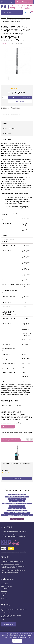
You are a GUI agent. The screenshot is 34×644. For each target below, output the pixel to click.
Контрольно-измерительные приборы (13, 561)
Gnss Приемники (17, 506)
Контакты (4, 591)
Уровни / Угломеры (17, 508)
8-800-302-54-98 (6, 617)
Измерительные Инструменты (17, 497)
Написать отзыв (8, 427)
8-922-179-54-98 (6, 615)
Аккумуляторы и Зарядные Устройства (17, 504)
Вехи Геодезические (17, 494)
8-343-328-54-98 (25, 5)
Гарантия (4, 593)
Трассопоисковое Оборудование (17, 513)
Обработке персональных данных (20, 637)
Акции (3, 596)
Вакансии (4, 598)
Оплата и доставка (7, 586)
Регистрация (27, 2)
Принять (17, 641)
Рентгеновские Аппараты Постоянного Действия (17, 515)
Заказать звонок (9, 624)
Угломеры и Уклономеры (17, 510)
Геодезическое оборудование (10, 564)
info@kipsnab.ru (19, 8)
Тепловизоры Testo (17, 499)
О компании (5, 584)
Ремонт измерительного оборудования (13, 570)
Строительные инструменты (10, 572)
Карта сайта (23, 552)
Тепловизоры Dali (17, 501)
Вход (20, 2)
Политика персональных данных (10, 552)
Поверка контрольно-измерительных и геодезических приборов (13, 567)
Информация (5, 588)
